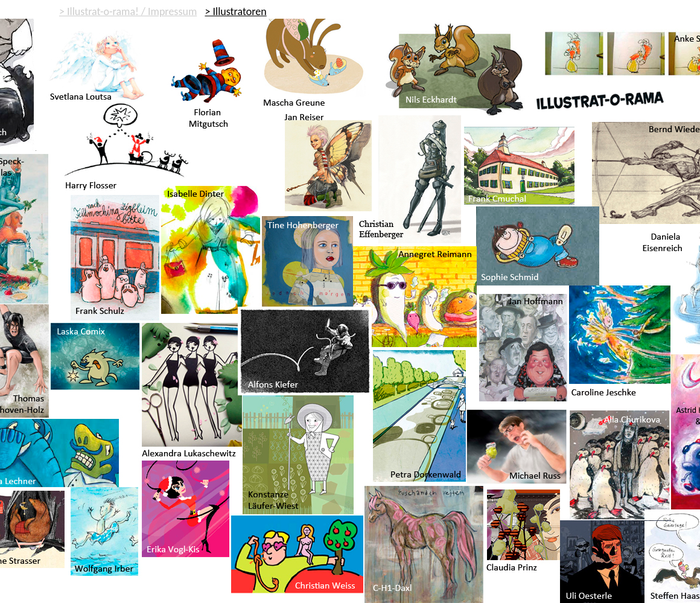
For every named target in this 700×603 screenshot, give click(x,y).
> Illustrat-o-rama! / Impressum (128, 11)
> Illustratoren (235, 11)
